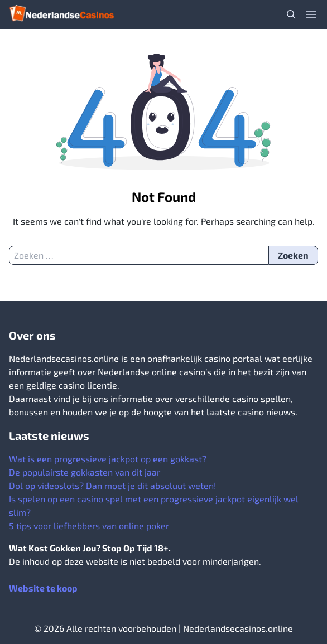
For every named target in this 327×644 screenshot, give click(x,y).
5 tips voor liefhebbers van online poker (89, 526)
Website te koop (43, 588)
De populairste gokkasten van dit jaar (85, 472)
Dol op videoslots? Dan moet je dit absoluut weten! (112, 485)
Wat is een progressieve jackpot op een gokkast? (108, 459)
